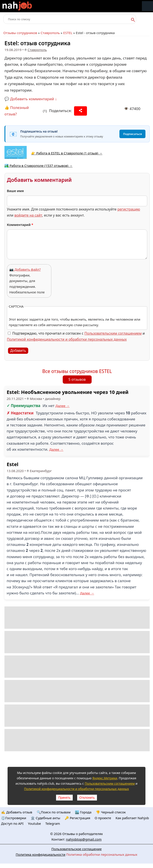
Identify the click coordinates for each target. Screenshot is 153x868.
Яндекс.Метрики (105, 778)
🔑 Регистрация (78, 818)
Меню (147, 6)
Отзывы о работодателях (83, 834)
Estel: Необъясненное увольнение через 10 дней (68, 392)
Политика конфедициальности (41, 854)
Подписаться (132, 134)
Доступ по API (12, 823)
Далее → (62, 406)
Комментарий (20, 225)
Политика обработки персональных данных (102, 854)
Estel (13, 464)
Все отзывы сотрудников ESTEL (77, 371)
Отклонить (87, 798)
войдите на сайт (28, 215)
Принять (64, 798)
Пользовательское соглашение (76, 849)
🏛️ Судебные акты (45, 818)
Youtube (34, 823)
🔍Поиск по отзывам (54, 812)
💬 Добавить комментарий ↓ (31, 99)
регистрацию (129, 209)
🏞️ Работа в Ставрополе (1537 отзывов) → (38, 166)
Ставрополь (50, 33)
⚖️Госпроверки (14, 818)
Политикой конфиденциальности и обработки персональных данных (67, 339)
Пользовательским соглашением (113, 333)
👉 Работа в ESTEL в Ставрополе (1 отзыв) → (67, 153)
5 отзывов (77, 379)
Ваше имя (15, 191)
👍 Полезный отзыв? (17, 111)
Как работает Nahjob (132, 818)
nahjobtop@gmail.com (84, 839)
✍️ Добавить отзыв (17, 812)
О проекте (103, 818)
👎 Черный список (111, 812)
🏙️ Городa (83, 812)
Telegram (53, 823)
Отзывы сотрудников (20, 33)
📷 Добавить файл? (25, 269)
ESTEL (68, 33)
